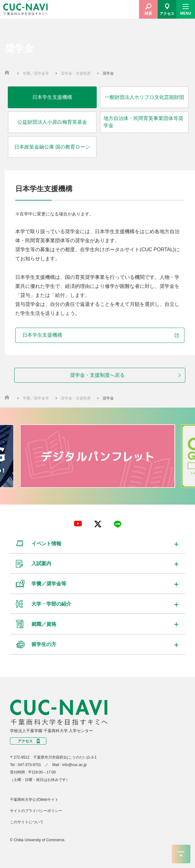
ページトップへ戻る (181, 854)
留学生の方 (44, 644)
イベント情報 (46, 544)
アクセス (25, 741)
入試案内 (41, 563)
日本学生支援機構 (100, 335)
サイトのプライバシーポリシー (36, 811)
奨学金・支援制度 (76, 73)
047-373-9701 (29, 765)
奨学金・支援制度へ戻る (97, 375)
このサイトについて (27, 822)
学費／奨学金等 (36, 73)
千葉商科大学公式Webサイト (34, 800)
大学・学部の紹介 (51, 604)
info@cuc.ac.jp (74, 765)
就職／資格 (44, 624)
